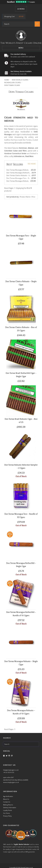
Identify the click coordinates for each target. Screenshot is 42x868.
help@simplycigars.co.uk (11, 770)
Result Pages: (9, 729)
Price (33, 197)
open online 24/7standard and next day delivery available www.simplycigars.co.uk (16, 780)
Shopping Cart (9, 16)
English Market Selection (22, 844)
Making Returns (8, 805)
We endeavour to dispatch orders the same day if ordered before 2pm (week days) (24, 64)
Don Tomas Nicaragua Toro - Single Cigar (22, 178)
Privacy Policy (7, 816)
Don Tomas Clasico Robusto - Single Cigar (22, 175)
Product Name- (26, 197)
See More (32, 164)
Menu (22, 9)
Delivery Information (10, 808)
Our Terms (6, 813)
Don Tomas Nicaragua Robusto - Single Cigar (23, 170)
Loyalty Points (7, 810)
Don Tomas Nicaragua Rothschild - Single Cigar (24, 173)
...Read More (29, 156)
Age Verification (8, 796)
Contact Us (7, 802)
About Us (6, 799)
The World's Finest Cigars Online (21, 43)
